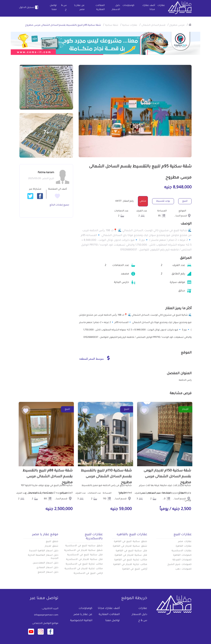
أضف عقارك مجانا (149, 8)
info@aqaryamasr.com (46, 615)
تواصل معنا (53, 8)
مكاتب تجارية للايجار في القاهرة (130, 565)
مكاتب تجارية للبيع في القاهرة (131, 560)
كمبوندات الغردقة (182, 560)
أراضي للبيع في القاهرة (135, 569)
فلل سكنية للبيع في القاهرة (131, 551)
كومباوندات (128, 6)
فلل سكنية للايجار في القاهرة (131, 555)
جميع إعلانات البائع (59, 205)
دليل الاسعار (116, 8)
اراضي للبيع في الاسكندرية (88, 573)
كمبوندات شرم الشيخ (180, 565)
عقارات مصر (185, 542)
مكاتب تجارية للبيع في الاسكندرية (84, 564)
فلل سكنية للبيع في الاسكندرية (85, 555)
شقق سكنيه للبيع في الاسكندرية (84, 546)
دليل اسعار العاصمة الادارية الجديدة (43, 557)
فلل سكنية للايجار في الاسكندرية (84, 560)
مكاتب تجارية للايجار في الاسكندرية (84, 569)
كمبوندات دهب (183, 569)
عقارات (161, 6)
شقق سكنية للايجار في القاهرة (130, 546)
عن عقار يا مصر (79, 8)
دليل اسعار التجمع (48, 572)
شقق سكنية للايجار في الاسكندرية (83, 550)
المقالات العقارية (100, 8)
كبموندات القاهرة (182, 555)
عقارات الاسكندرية (182, 551)
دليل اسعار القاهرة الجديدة (44, 551)
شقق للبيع (52, 542)
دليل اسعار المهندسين (46, 563)
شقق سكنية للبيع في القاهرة (130, 542)
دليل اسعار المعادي (47, 568)
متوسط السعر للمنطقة (94, 358)
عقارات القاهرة (184, 546)
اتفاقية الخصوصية (81, 621)
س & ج (64, 8)
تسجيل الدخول (29, 7)
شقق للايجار (52, 546)
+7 (46, 133)
